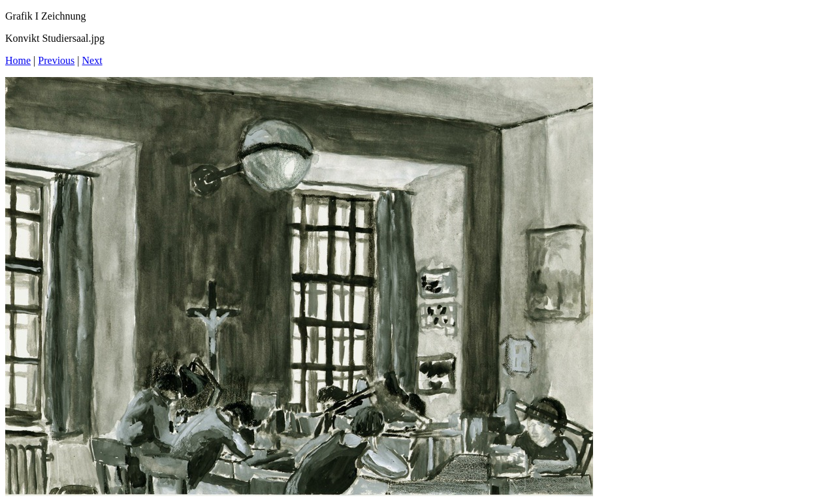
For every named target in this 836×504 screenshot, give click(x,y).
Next (92, 60)
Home (18, 60)
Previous (56, 60)
